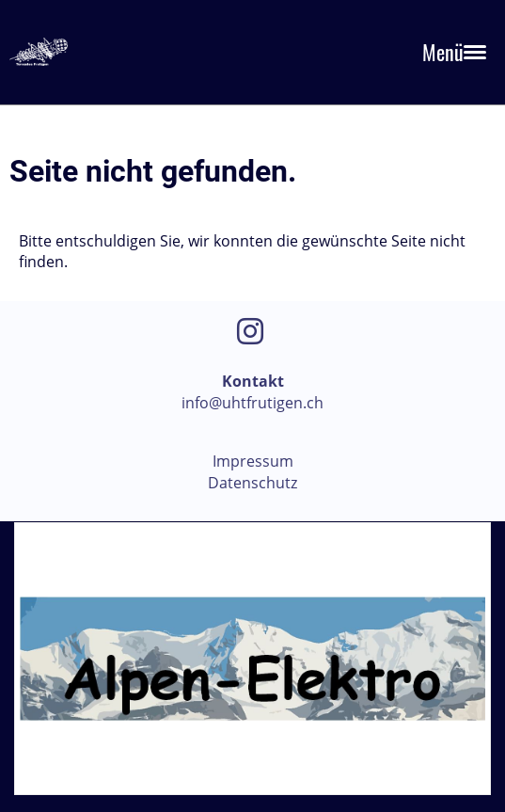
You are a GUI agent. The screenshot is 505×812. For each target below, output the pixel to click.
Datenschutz (252, 483)
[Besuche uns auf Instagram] (250, 331)
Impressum (253, 461)
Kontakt (253, 381)
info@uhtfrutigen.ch (252, 403)
